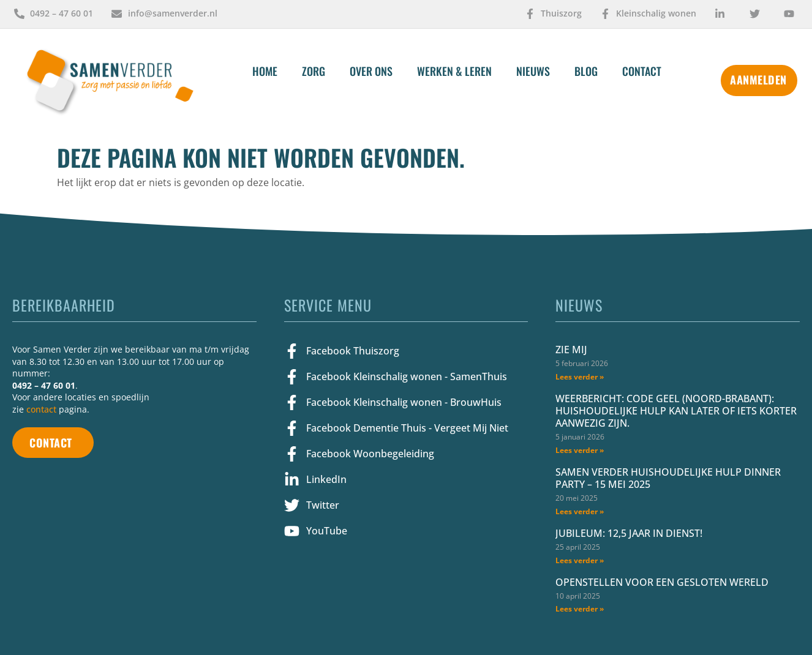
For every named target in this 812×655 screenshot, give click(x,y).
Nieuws (533, 71)
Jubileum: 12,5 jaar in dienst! (629, 533)
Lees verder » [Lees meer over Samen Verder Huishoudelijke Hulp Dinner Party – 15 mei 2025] (580, 511)
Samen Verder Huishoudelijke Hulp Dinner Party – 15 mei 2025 (668, 478)
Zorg (314, 71)
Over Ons (371, 71)
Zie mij (571, 350)
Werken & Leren (454, 71)
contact (41, 409)
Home (265, 71)
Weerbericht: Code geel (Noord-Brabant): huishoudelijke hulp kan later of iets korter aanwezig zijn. (676, 411)
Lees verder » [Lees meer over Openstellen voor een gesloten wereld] (580, 609)
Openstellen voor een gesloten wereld (662, 582)
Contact (642, 71)
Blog (586, 71)
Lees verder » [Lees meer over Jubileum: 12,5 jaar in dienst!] (580, 560)
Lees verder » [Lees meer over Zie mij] (580, 377)
